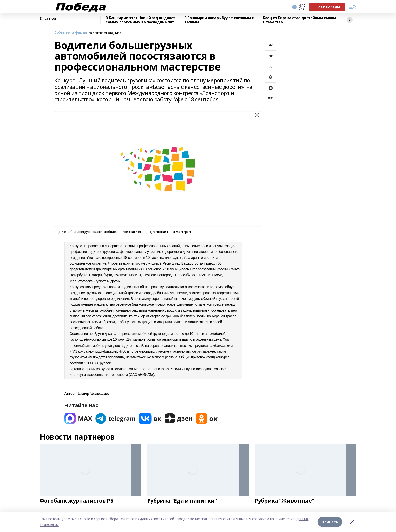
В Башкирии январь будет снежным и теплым (219, 20)
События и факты (71, 33)
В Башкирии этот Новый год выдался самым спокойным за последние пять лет (141, 20)
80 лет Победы (327, 7)
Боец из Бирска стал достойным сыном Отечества (299, 20)
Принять (330, 522)
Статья (48, 19)
